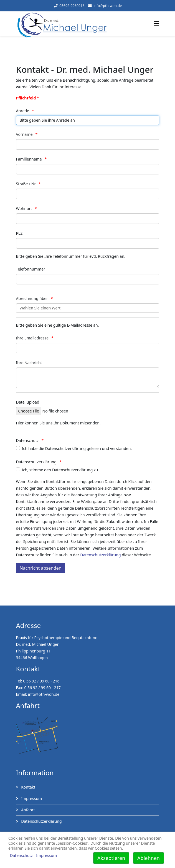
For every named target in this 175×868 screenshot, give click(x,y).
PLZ (19, 233)
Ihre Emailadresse (32, 338)
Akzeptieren (111, 858)
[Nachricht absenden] (41, 568)
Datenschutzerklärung (36, 462)
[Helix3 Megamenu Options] (157, 23)
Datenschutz (27, 440)
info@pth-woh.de (108, 6)
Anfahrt (28, 810)
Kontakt (28, 787)
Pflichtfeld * (28, 98)
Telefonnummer (31, 269)
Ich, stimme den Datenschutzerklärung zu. (60, 470)
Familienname (29, 159)
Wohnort (24, 208)
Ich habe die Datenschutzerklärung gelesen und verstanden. (77, 448)
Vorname (24, 134)
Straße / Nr (26, 184)
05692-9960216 (72, 6)
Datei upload (28, 402)
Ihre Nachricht (29, 363)
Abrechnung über (32, 298)
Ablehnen (149, 858)
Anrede (23, 111)
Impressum (31, 798)
